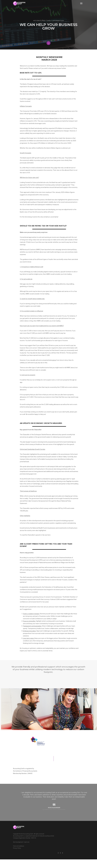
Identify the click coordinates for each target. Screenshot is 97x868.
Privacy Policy (48, 852)
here (87, 561)
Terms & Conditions (49, 850)
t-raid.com (27, 862)
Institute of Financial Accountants (51, 783)
